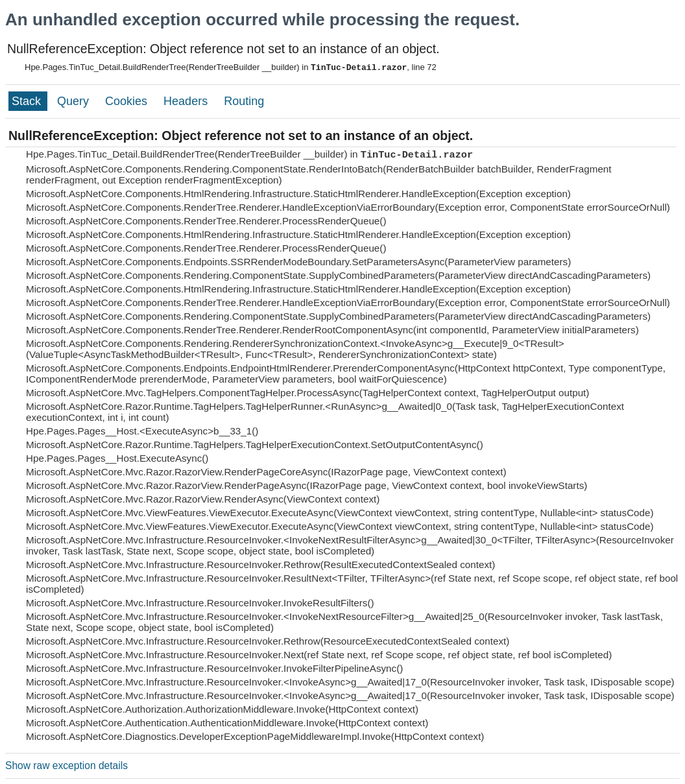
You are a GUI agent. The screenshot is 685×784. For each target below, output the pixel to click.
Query (75, 101)
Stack (28, 101)
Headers (187, 101)
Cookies (128, 101)
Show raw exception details (66, 766)
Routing (244, 101)
